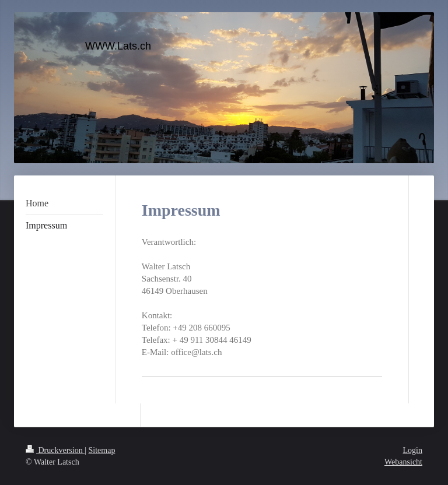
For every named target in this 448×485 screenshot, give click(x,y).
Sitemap (102, 450)
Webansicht (403, 462)
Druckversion (55, 450)
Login (413, 450)
